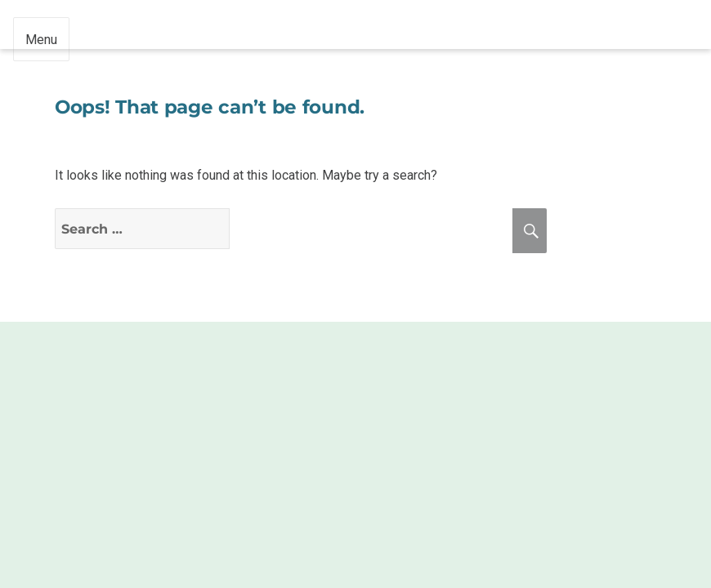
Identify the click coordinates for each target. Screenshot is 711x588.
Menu (41, 40)
